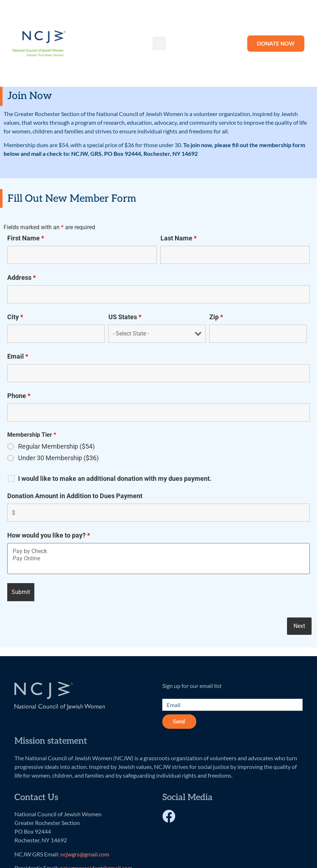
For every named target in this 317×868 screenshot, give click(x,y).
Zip (216, 317)
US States (125, 317)
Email (18, 356)
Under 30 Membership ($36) (58, 458)
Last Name (179, 238)
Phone (19, 396)
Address (22, 278)
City (15, 317)
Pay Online (158, 559)
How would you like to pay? (49, 535)
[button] (159, 43)
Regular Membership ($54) (56, 446)
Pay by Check (158, 551)
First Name (26, 238)
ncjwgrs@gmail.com (85, 854)
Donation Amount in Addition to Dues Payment (75, 496)
